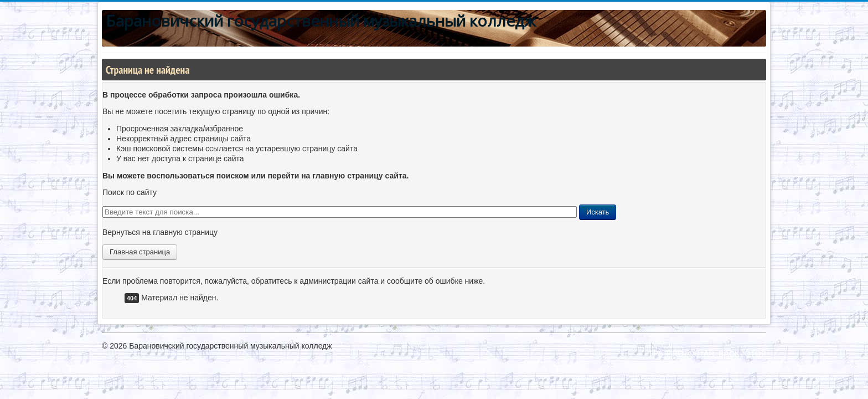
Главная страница (140, 252)
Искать (598, 212)
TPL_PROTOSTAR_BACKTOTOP (707, 354)
